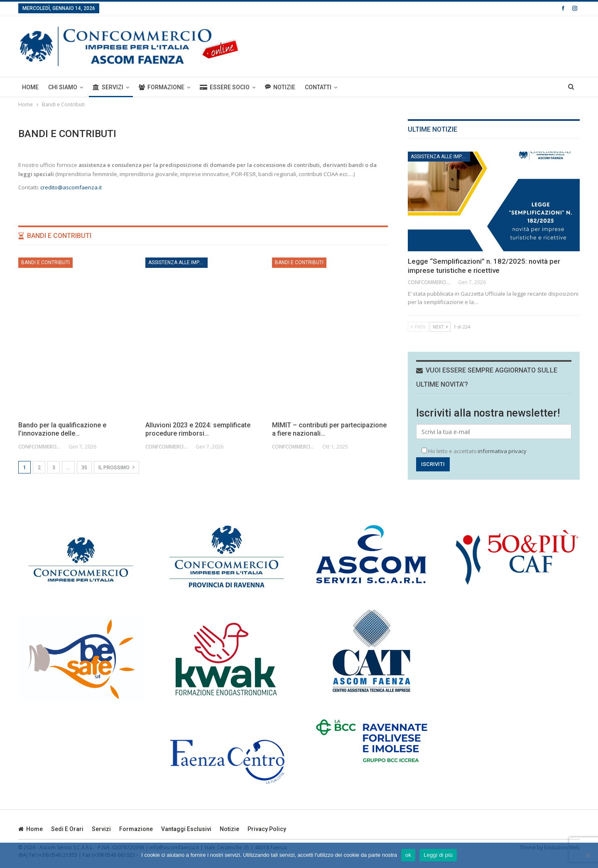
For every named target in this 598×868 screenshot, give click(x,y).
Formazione (162, 87)
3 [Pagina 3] (54, 468)
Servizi (108, 87)
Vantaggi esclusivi (186, 829)
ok (408, 855)
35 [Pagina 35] (84, 468)
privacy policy (267, 829)
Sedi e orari (67, 829)
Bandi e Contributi (45, 262)
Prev (418, 327)
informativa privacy (502, 451)
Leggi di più (438, 855)
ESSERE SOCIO (225, 87)
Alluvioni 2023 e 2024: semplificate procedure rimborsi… (198, 429)
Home (30, 87)
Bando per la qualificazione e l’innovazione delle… (62, 429)
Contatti (318, 87)
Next (440, 327)
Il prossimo (116, 467)
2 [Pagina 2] (39, 468)
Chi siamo (63, 87)
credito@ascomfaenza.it (71, 187)
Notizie (280, 87)
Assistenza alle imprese (178, 262)
